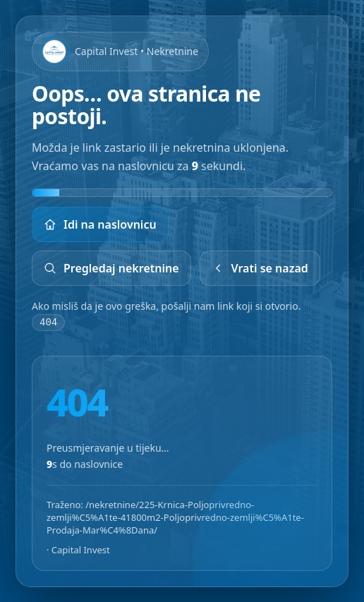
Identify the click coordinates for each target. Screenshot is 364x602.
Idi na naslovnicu (100, 224)
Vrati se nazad (260, 268)
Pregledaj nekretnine (111, 268)
